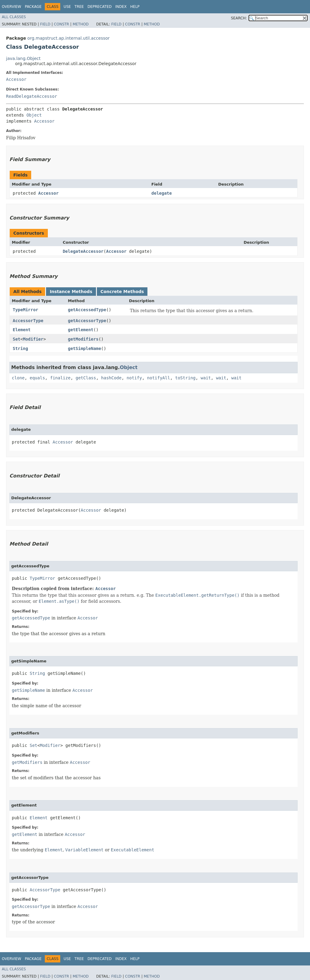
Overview (12, 7)
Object (34, 115)
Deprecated (100, 7)
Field (45, 24)
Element (22, 330)
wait (206, 378)
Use (67, 7)
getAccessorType (87, 321)
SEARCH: (239, 18)
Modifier (33, 339)
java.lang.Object (23, 58)
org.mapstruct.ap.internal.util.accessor (68, 38)
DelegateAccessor (83, 251)
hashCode (111, 378)
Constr (61, 24)
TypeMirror (25, 310)
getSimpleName (84, 348)
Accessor (16, 79)
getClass (86, 378)
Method (81, 24)
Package (33, 7)
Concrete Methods (122, 292)
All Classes (14, 17)
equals (37, 378)
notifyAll (159, 378)
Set (16, 339)
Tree (79, 7)
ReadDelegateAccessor (32, 96)
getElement (81, 330)
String (20, 348)
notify (134, 378)
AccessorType (28, 321)
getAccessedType (87, 310)
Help (135, 7)
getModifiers (83, 339)
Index (121, 7)
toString (185, 378)
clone (18, 378)
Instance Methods (71, 292)
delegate (162, 193)
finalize (60, 378)
